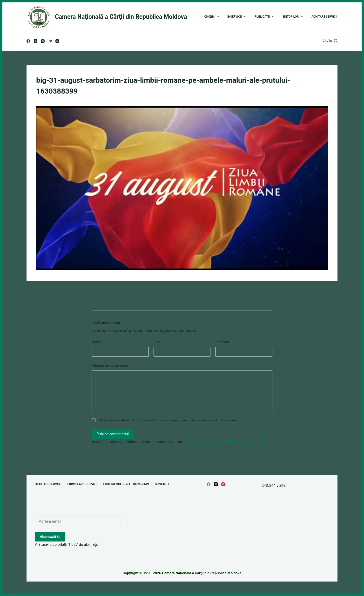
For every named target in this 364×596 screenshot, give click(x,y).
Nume (98, 342)
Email (159, 342)
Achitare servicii (324, 17)
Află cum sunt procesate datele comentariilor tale (226, 442)
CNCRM (213, 17)
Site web (222, 342)
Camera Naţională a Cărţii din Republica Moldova (121, 17)
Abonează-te (50, 537)
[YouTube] (57, 41)
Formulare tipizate (82, 484)
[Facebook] (28, 41)
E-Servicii (238, 17)
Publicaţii (265, 17)
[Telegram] (50, 41)
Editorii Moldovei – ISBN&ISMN (126, 484)
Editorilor (294, 17)
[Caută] (330, 41)
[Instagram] (43, 41)
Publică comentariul (113, 434)
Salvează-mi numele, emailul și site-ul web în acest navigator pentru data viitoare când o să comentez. (168, 420)
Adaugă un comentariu (111, 366)
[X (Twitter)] (36, 41)
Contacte (162, 484)
